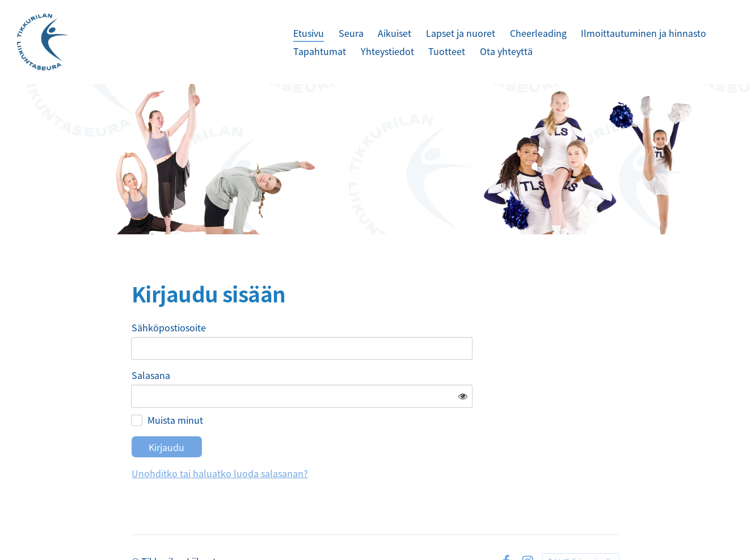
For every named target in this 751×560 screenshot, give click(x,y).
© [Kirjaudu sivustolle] (136, 528)
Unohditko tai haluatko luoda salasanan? (329, 440)
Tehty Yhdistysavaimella (581, 527)
